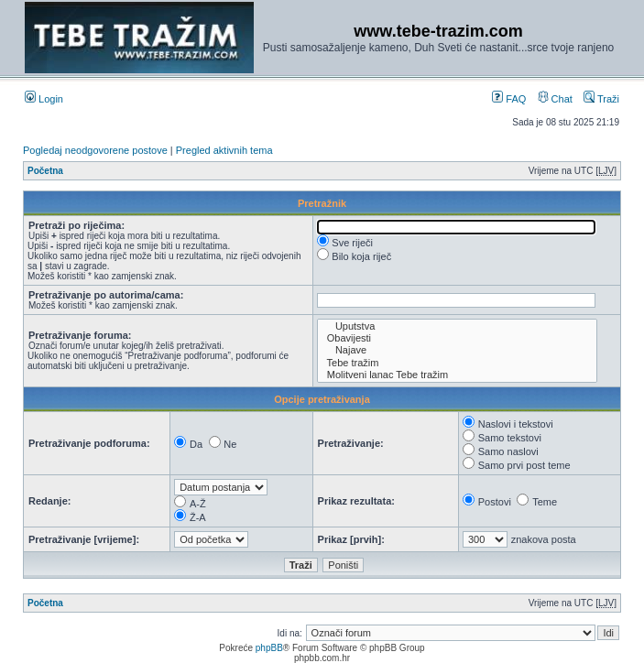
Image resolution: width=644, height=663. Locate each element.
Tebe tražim (458, 363)
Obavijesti (458, 338)
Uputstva (458, 326)
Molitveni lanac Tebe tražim (458, 375)
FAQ (509, 99)
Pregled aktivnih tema (224, 150)
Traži (601, 99)
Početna (45, 171)
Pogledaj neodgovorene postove (95, 150)
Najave (458, 350)
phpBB (269, 648)
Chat (555, 99)
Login (44, 99)
